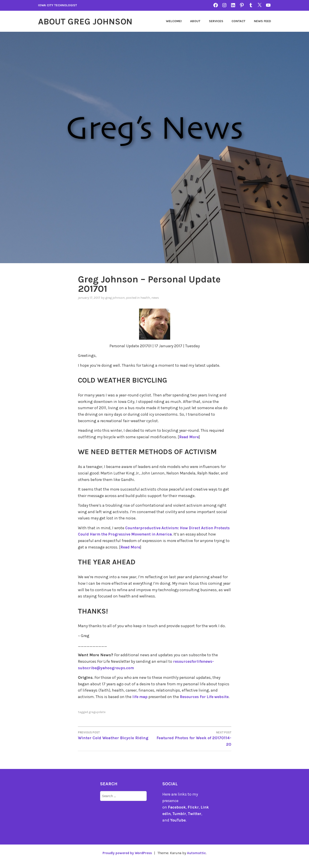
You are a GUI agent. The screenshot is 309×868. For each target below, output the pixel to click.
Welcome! (174, 21)
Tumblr (182, 820)
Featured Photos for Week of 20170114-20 (193, 745)
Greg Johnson (115, 297)
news (155, 297)
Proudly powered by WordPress (127, 859)
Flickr (194, 813)
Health (145, 297)
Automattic (198, 859)
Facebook (177, 813)
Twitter (198, 820)
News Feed (262, 21)
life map (140, 697)
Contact (238, 21)
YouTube (178, 826)
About (195, 21)
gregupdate (97, 718)
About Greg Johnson (89, 21)
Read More (190, 437)
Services (216, 21)
